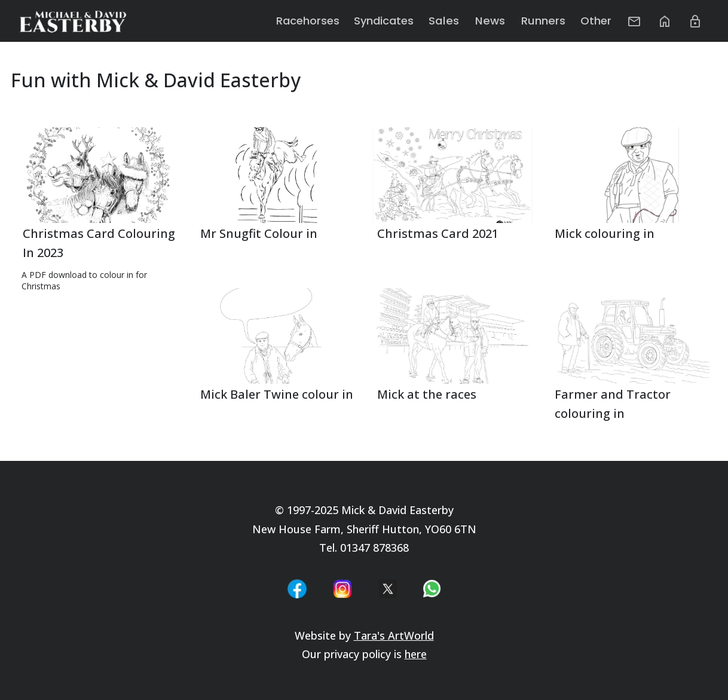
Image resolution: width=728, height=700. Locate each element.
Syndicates (398, 21)
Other (601, 21)
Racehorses (322, 21)
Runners (550, 21)
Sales (457, 21)
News (500, 21)
